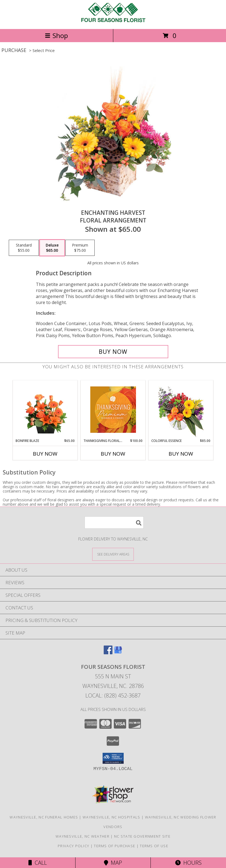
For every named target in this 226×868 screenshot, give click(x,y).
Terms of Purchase (115, 846)
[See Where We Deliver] (113, 554)
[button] (113, 758)
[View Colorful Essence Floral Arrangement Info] (181, 410)
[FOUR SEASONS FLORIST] (113, 21)
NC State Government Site (142, 836)
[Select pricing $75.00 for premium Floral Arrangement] (80, 248)
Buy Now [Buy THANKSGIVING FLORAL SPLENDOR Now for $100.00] (113, 454)
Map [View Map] (113, 863)
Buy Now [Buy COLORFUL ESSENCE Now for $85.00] (181, 454)
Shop (56, 35)
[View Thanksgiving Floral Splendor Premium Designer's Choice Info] (113, 410)
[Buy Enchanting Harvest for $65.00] (113, 352)
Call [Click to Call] (38, 863)
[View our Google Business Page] (118, 653)
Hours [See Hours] (188, 863)
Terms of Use (154, 846)
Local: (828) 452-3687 (113, 695)
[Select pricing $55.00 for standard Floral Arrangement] (24, 248)
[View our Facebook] (108, 653)
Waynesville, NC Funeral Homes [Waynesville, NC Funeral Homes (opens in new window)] (44, 817)
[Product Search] (114, 523)
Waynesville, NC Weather (82, 836)
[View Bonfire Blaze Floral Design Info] (45, 410)
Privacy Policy (73, 846)
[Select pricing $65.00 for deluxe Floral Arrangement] (52, 248)
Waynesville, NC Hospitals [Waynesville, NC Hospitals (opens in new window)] (111, 817)
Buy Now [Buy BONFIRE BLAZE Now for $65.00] (45, 454)
